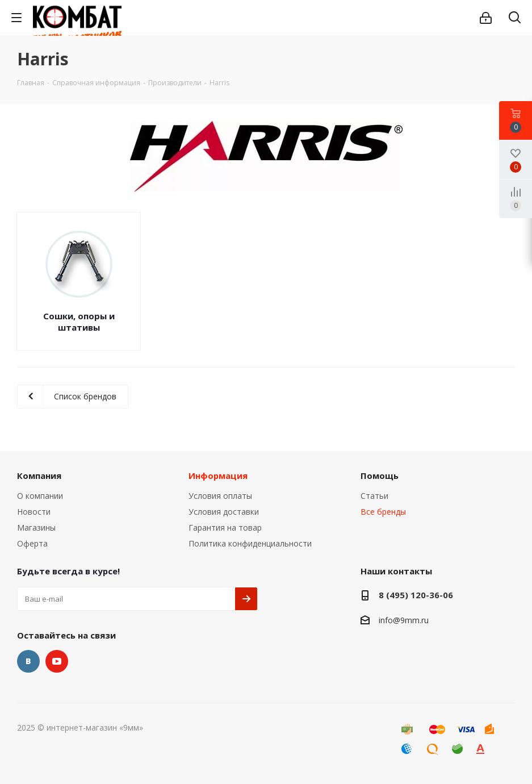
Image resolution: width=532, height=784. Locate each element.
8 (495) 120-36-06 (416, 595)
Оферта (32, 543)
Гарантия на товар (225, 527)
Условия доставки (224, 512)
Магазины (36, 527)
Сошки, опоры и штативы (79, 322)
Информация (218, 476)
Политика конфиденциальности (250, 543)
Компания (39, 476)
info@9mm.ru (404, 620)
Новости (34, 512)
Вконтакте (28, 661)
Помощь (380, 476)
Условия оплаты (220, 496)
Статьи (374, 496)
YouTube (57, 661)
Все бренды (383, 512)
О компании (40, 496)
